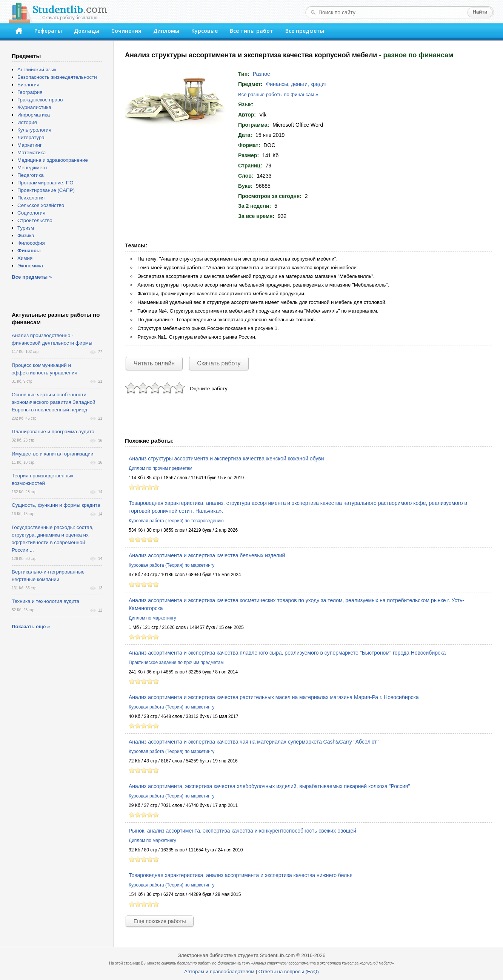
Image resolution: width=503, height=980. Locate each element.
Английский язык (37, 70)
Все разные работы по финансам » (278, 94)
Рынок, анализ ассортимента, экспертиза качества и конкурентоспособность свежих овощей (242, 831)
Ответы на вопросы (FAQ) (289, 972)
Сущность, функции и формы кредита (56, 505)
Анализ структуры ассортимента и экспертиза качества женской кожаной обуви (226, 459)
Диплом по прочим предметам (161, 468)
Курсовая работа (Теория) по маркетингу (172, 565)
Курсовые (205, 31)
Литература (31, 137)
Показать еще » (31, 626)
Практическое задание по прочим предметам (176, 663)
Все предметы (305, 31)
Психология (31, 198)
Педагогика (31, 175)
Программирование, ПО (45, 183)
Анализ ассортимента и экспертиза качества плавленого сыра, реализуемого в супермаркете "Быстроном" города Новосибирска (287, 653)
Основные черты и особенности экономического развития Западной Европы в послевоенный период (54, 402)
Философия (31, 243)
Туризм (26, 228)
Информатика (34, 115)
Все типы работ (251, 31)
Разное (261, 74)
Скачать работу (219, 363)
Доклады (87, 31)
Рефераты (48, 31)
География (30, 92)
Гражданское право (40, 100)
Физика (26, 235)
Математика (32, 153)
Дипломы (166, 31)
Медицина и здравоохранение (53, 160)
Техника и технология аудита (45, 601)
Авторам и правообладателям (219, 972)
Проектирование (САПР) (46, 190)
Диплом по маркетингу (152, 618)
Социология (31, 213)
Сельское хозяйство (41, 205)
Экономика (30, 266)
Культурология (34, 130)
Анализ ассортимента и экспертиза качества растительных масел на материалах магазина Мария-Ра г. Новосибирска (274, 697)
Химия (25, 258)
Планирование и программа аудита (53, 432)
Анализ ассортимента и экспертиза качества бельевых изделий (207, 555)
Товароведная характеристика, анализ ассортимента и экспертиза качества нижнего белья (241, 875)
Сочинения (126, 31)
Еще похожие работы (160, 921)
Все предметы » (32, 277)
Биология (28, 85)
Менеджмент (32, 168)
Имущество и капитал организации (52, 454)
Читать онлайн (154, 363)
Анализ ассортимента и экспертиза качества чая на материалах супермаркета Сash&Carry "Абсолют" (254, 742)
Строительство (35, 220)
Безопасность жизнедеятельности (57, 77)
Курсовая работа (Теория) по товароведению (176, 521)
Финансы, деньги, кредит (297, 84)
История (27, 122)
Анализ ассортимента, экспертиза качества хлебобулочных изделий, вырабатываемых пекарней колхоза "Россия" (269, 786)
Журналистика (34, 107)
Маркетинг (30, 145)
